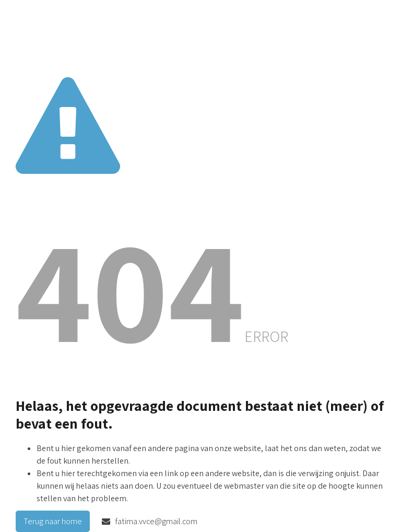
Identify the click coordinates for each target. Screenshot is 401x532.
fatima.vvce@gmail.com (150, 521)
